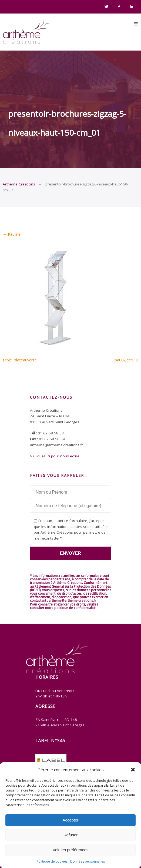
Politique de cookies (52, 861)
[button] (133, 770)
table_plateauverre (20, 360)
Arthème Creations (19, 184)
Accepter (70, 820)
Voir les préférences (71, 850)
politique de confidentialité (75, 608)
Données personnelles (88, 861)
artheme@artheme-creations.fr (72, 601)
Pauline (12, 234)
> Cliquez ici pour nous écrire (55, 456)
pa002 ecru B (126, 360)
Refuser (71, 835)
